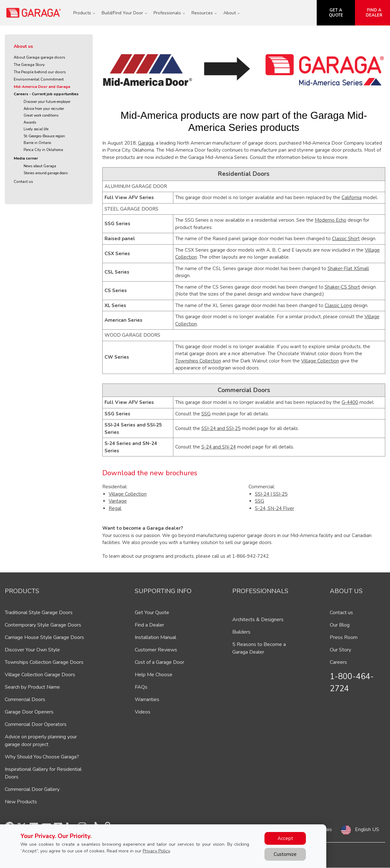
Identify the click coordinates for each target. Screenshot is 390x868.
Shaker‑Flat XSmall (348, 269)
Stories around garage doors (46, 173)
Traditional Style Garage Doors (39, 613)
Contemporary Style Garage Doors (43, 625)
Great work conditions (41, 115)
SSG (206, 414)
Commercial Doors (25, 699)
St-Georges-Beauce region (44, 136)
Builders (241, 632)
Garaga (146, 143)
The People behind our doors (40, 72)
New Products (21, 802)
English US (367, 829)
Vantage (118, 501)
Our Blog (340, 625)
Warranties (147, 699)
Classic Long (338, 305)
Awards (30, 122)
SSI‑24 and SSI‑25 (221, 428)
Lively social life (36, 129)
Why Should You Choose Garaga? (42, 757)
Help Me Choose (154, 675)
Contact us (23, 182)
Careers (338, 662)
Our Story (340, 650)
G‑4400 (350, 402)
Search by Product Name (32, 687)
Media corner (26, 158)
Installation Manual (155, 637)
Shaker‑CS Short (342, 287)
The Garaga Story (29, 65)
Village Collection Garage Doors (40, 675)
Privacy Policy (156, 851)
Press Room (344, 637)
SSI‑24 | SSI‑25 (271, 494)
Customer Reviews (156, 650)
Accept (285, 838)
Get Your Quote (152, 613)
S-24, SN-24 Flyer (274, 508)
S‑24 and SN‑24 (219, 447)
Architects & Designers (258, 620)
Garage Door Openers (29, 712)
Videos (143, 712)
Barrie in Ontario (37, 143)
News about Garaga (40, 166)
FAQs (141, 687)
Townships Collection (198, 361)
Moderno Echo (331, 220)
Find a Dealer (149, 625)
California (352, 197)
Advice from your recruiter (44, 109)
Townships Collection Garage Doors (44, 662)
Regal (115, 508)
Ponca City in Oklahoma (43, 150)
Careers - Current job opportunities (46, 94)
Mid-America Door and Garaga (42, 87)
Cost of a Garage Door (159, 662)
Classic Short (346, 239)
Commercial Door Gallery (32, 789)
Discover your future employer (47, 102)
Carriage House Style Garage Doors (44, 637)
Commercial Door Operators (36, 724)
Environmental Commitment (39, 79)
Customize (285, 854)
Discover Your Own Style (32, 650)
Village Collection (320, 361)
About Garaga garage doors (40, 57)
